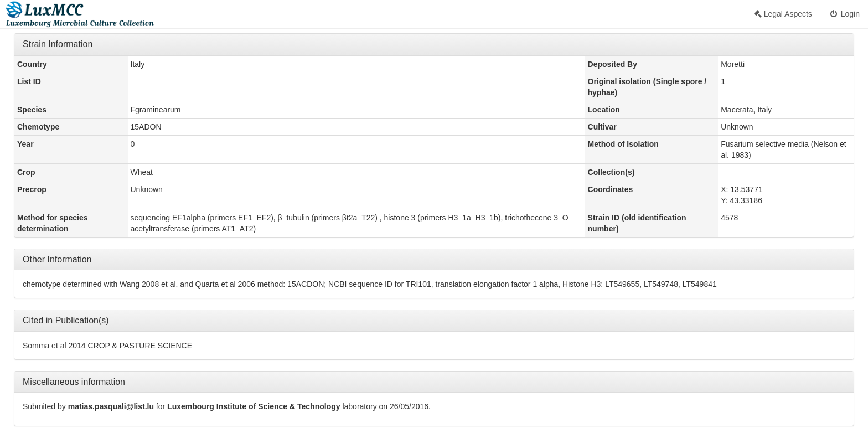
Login (844, 14)
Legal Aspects (783, 14)
